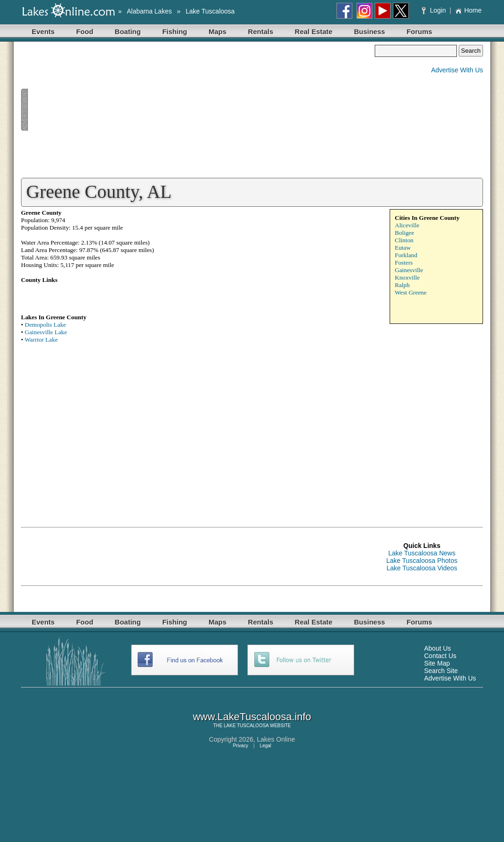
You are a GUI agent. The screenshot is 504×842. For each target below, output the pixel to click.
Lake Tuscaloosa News (422, 553)
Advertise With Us (457, 70)
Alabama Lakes (150, 11)
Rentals (260, 32)
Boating (128, 32)
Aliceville (407, 225)
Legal (266, 746)
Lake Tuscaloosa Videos (422, 568)
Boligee (404, 233)
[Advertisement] (198, 110)
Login (435, 10)
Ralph (402, 285)
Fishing (175, 32)
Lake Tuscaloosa (210, 11)
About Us (438, 648)
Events (43, 32)
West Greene (411, 292)
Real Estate (314, 32)
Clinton (404, 240)
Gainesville (409, 270)
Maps (217, 32)
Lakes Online (276, 739)
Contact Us (440, 656)
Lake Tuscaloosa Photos (422, 561)
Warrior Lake (41, 340)
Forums (419, 32)
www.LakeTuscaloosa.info (252, 717)
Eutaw (403, 248)
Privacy (241, 746)
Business (369, 32)
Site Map (437, 663)
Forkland (406, 255)
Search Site (441, 671)
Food (85, 32)
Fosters (404, 263)
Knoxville (407, 277)
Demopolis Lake (45, 325)
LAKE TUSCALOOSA (246, 726)
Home (468, 10)
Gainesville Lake (46, 332)
